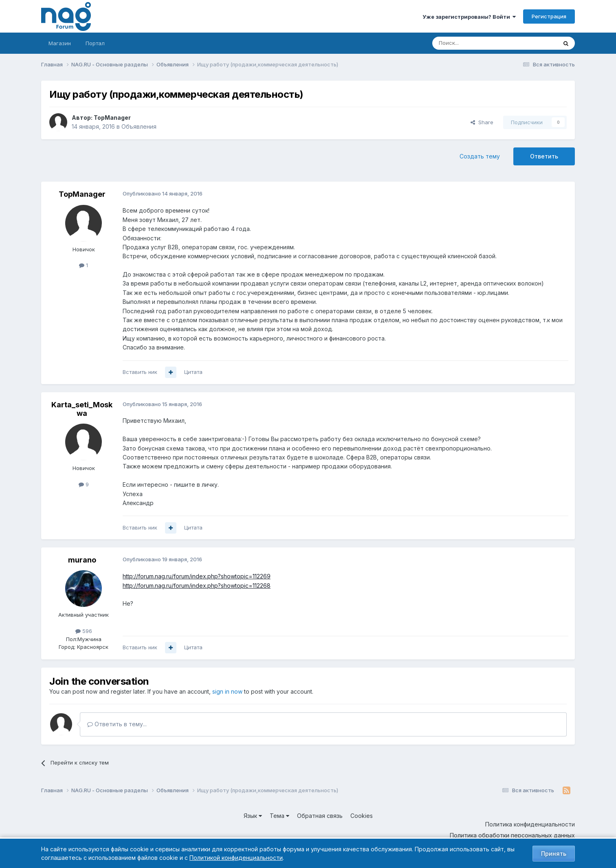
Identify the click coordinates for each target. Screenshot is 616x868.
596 (84, 631)
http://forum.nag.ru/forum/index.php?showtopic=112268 (197, 586)
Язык (253, 816)
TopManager (112, 118)
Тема (279, 816)
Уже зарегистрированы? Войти (469, 17)
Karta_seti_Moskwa (82, 409)
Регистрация (549, 16)
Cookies (362, 816)
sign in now (227, 691)
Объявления (139, 126)
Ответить (544, 156)
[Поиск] (472, 43)
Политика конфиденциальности (530, 824)
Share (482, 122)
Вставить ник (140, 372)
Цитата (193, 372)
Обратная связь (320, 816)
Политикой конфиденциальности (236, 858)
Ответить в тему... (117, 724)
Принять (554, 854)
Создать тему (480, 156)
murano (82, 560)
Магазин (60, 43)
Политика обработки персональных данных (512, 835)
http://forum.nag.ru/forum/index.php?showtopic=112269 (197, 576)
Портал (95, 43)
